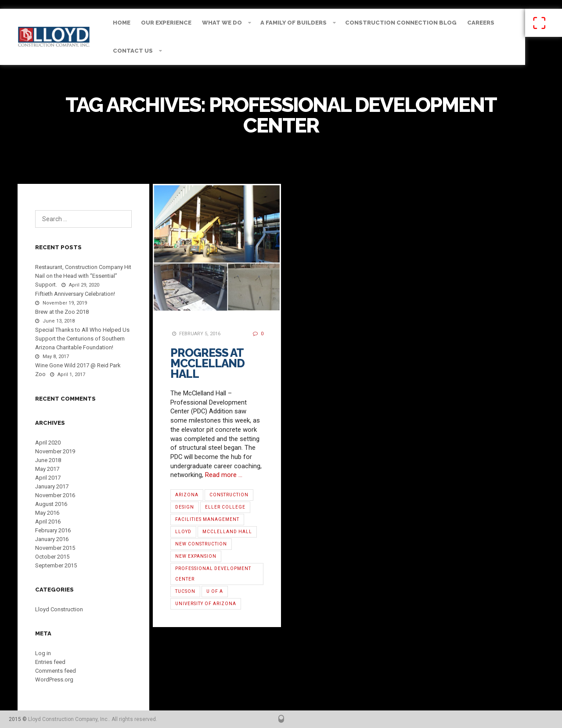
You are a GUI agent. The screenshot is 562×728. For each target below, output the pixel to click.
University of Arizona (206, 604)
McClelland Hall (227, 532)
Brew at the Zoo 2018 (62, 312)
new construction (201, 544)
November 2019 (55, 451)
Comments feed (56, 671)
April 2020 (48, 443)
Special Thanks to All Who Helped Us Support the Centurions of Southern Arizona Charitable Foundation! (82, 339)
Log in (43, 653)
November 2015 (55, 548)
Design (185, 507)
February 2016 (53, 530)
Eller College (225, 507)
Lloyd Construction (59, 609)
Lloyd (183, 532)
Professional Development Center (213, 574)
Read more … (224, 475)
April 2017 (48, 478)
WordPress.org (54, 680)
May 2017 (47, 469)
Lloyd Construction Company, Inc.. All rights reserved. (93, 719)
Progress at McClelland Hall (207, 363)
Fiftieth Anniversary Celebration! (75, 294)
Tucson (185, 591)
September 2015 (56, 565)
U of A (215, 591)
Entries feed (50, 662)
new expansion (196, 556)
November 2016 (55, 495)
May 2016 (47, 513)
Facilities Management (207, 519)
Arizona (187, 495)
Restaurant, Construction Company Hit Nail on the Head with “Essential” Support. (83, 276)
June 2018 (48, 460)
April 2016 (48, 522)
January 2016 (52, 539)
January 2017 (52, 486)
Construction (229, 495)
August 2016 (51, 504)
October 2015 (52, 557)
